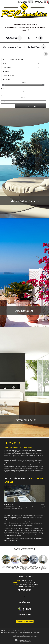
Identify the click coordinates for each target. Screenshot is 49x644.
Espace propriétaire (25, 621)
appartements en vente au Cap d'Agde (15, 462)
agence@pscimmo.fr (30, 38)
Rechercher (31, 106)
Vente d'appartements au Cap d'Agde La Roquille (43, 568)
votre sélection (23, 2)
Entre (3, 88)
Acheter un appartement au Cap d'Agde (15, 568)
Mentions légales (11, 632)
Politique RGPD (37, 632)
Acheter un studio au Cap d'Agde (6, 567)
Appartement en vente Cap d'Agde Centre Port (34, 568)
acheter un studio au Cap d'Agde (34, 517)
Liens (17, 632)
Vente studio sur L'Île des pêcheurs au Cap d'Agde (24, 568)
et (2, 95)
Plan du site (4, 632)
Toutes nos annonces (28, 632)
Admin (21, 632)
